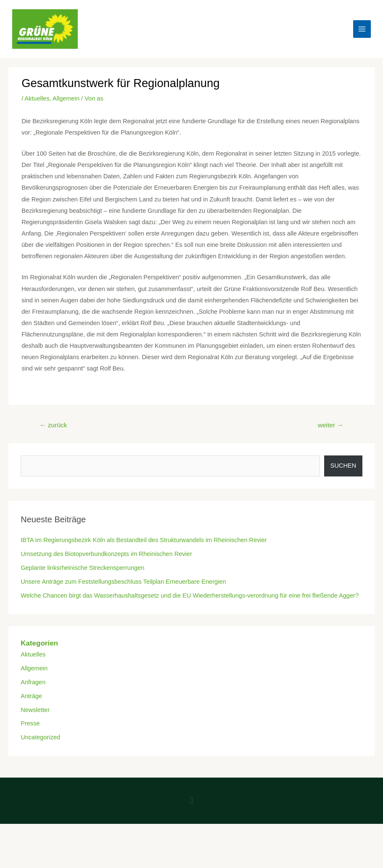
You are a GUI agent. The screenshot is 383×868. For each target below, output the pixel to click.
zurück (53, 425)
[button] (191, 801)
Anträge (31, 696)
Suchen (343, 466)
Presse (30, 723)
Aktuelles (37, 98)
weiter (331, 425)
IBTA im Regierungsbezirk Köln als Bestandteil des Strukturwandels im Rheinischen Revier (144, 540)
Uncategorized (40, 737)
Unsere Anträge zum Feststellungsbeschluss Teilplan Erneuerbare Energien (123, 582)
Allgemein (66, 98)
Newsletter (35, 710)
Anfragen (33, 682)
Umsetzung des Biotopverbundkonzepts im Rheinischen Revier (106, 554)
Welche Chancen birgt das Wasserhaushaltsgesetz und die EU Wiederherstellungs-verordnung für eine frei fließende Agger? (190, 595)
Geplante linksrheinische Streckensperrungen (82, 568)
